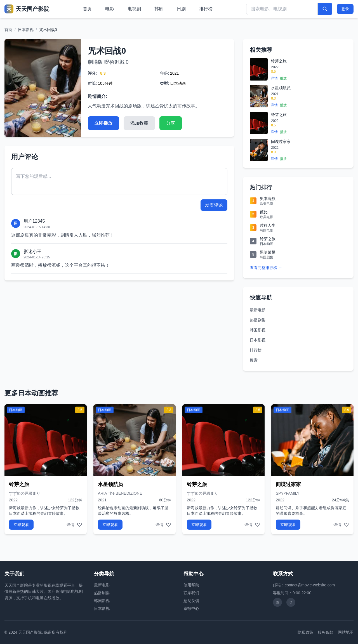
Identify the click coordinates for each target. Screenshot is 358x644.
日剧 (181, 9)
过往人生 (268, 225)
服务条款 (326, 632)
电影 (110, 9)
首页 (87, 9)
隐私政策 (305, 632)
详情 (274, 78)
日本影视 (26, 30)
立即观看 (21, 525)
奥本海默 (268, 199)
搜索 (254, 360)
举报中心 (191, 608)
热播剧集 (258, 320)
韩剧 (159, 9)
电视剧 (134, 9)
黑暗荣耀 (268, 252)
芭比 (264, 212)
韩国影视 (258, 330)
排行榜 (206, 9)
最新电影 (258, 310)
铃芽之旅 (279, 61)
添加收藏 (139, 123)
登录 (345, 9)
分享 (171, 123)
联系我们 (191, 593)
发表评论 (214, 205)
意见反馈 (191, 601)
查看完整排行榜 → (266, 268)
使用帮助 (191, 585)
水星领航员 (281, 88)
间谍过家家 (281, 141)
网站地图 (346, 632)
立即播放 (103, 123)
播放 (283, 78)
